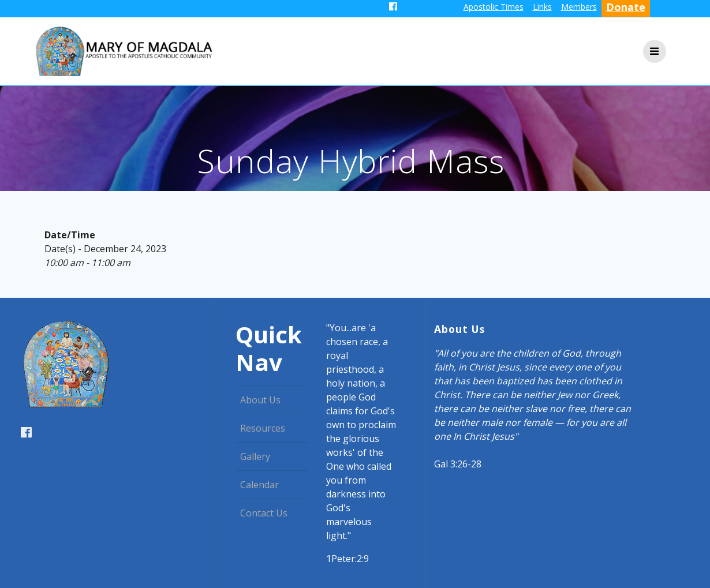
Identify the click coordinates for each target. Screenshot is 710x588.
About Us (260, 400)
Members (579, 7)
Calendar (259, 485)
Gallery (255, 456)
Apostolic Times (494, 7)
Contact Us (264, 513)
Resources (263, 428)
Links (542, 7)
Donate (626, 7)
